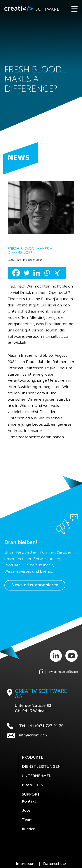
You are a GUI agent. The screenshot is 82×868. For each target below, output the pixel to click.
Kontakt (29, 801)
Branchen (33, 785)
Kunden (29, 829)
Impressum (26, 864)
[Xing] (57, 273)
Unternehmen (37, 776)
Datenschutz (55, 864)
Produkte (32, 758)
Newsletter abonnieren (35, 585)
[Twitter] (26, 273)
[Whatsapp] (47, 273)
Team (27, 820)
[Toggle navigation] (74, 9)
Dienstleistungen (41, 767)
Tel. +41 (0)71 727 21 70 (35, 726)
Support (31, 794)
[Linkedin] (37, 273)
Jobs (26, 811)
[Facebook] (16, 273)
